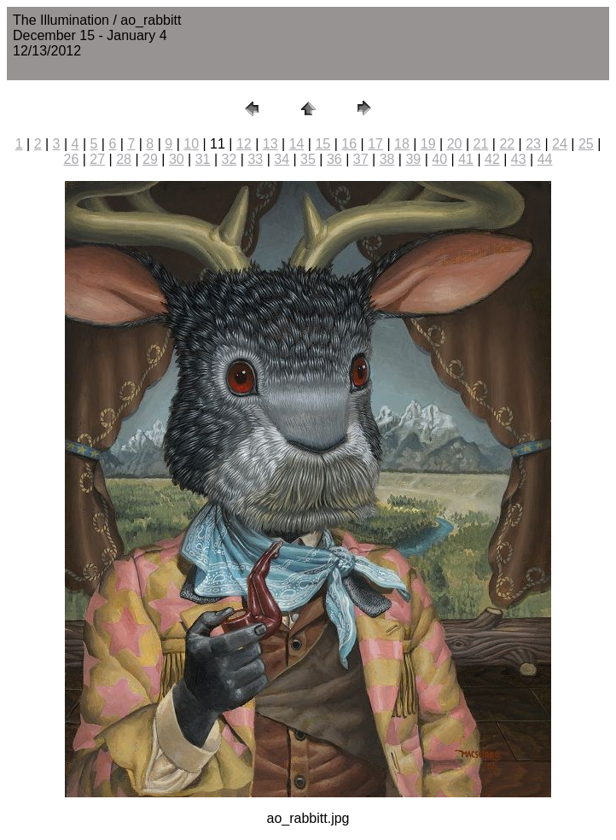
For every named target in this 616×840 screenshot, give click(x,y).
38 (387, 159)
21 (481, 144)
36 (334, 159)
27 (97, 159)
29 (150, 159)
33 (255, 159)
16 (349, 144)
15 (323, 144)
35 (308, 159)
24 (560, 144)
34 (282, 159)
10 (191, 144)
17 (375, 144)
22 (507, 144)
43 (519, 159)
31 (203, 159)
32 (230, 159)
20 (455, 144)
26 (72, 159)
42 (492, 159)
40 (439, 159)
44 (545, 159)
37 (361, 159)
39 (413, 159)
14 (297, 144)
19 (428, 144)
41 (466, 159)
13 (270, 144)
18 (402, 144)
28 (124, 159)
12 (244, 144)
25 (586, 144)
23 (533, 144)
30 (177, 159)
